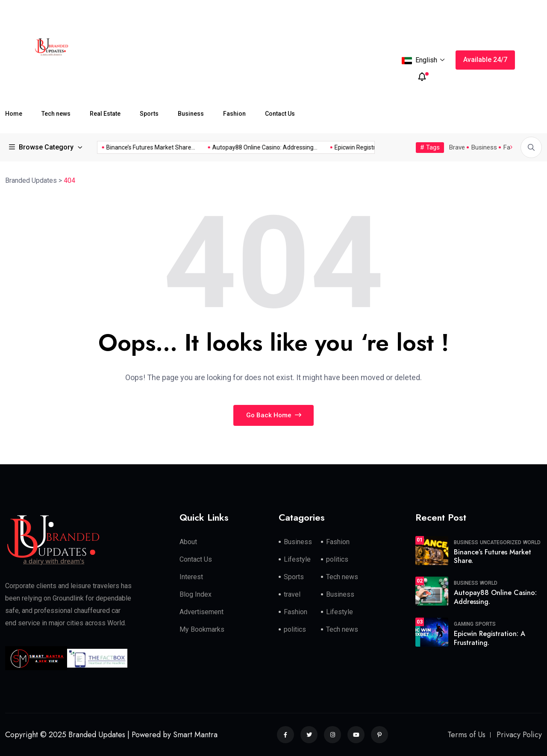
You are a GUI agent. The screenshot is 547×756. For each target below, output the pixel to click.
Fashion (234, 114)
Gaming (464, 624)
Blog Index (196, 594)
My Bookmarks (202, 629)
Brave (457, 147)
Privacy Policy (519, 735)
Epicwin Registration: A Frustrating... (374, 147)
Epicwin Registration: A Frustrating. (490, 638)
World (532, 542)
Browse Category (41, 147)
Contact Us (280, 114)
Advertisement (201, 612)
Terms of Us (466, 735)
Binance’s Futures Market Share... (142, 147)
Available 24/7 (485, 60)
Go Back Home (274, 415)
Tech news (56, 114)
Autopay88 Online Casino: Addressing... (256, 147)
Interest (191, 577)
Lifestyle (297, 559)
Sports (149, 114)
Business (191, 114)
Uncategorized (501, 542)
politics (337, 559)
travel (292, 594)
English (423, 61)
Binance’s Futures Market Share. (493, 557)
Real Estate (105, 114)
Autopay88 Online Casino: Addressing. (495, 597)
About (188, 542)
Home (14, 114)
